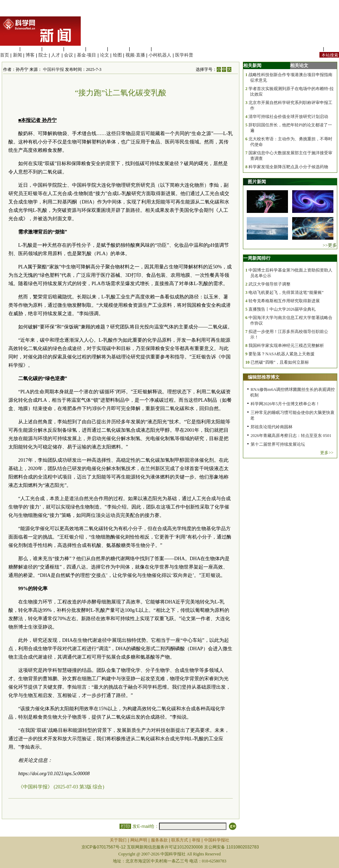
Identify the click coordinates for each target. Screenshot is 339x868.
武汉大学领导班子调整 (269, 284)
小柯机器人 (160, 55)
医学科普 (184, 55)
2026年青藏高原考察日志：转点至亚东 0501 (291, 436)
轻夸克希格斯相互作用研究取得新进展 (284, 301)
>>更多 (330, 245)
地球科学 (118, 49)
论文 (104, 55)
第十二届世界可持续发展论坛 (278, 444)
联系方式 (180, 840)
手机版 (332, 49)
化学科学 (53, 49)
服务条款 (159, 840)
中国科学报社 (217, 840)
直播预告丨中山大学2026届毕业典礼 (282, 309)
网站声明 (139, 840)
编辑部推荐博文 (264, 377)
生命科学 (9, 49)
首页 (5, 55)
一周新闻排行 (257, 258)
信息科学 (96, 49)
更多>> (327, 453)
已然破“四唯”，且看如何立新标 (280, 362)
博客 (30, 55)
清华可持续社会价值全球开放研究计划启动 (288, 117)
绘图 (117, 55)
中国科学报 (53, 69)
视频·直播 (135, 55)
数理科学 (140, 49)
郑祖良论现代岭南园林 (272, 427)
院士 (43, 55)
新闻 (17, 55)
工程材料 (75, 49)
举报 (196, 840)
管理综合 (162, 49)
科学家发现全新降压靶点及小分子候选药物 (288, 167)
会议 (68, 55)
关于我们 (118, 840)
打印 (125, 826)
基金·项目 (87, 55)
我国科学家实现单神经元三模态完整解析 (286, 346)
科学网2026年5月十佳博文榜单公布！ (285, 404)
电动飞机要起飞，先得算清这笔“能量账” (286, 292)
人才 (56, 55)
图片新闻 (257, 182)
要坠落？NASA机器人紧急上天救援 (282, 354)
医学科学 (31, 49)
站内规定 (312, 49)
